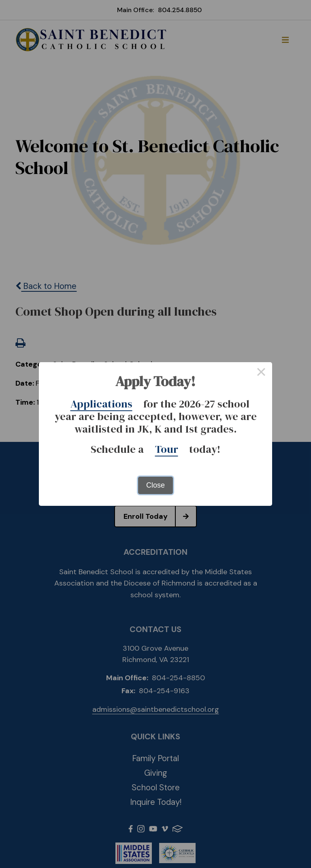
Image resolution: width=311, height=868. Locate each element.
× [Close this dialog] (261, 373)
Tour (167, 449)
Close (155, 485)
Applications (101, 404)
